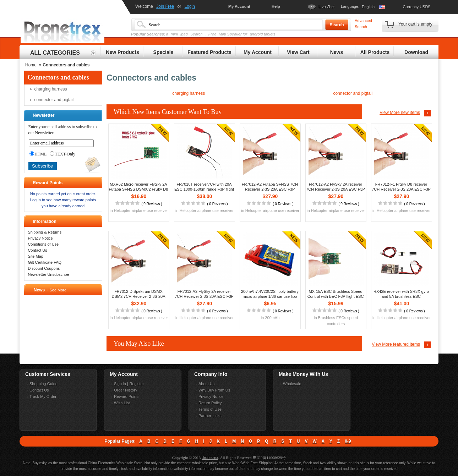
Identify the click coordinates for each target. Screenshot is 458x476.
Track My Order (43, 396)
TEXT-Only (62, 154)
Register (137, 384)
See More (58, 290)
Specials (163, 52)
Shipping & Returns (45, 232)
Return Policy (210, 403)
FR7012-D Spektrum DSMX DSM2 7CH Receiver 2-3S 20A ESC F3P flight (138, 296)
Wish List (122, 403)
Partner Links (210, 416)
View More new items (400, 113)
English (368, 7)
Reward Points (127, 396)
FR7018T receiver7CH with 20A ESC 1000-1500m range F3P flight (204, 187)
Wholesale (292, 384)
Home (31, 65)
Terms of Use (210, 409)
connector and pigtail (54, 100)
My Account (239, 6)
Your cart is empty (415, 24)
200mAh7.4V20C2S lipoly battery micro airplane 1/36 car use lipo (270, 294)
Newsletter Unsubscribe (48, 274)
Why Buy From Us (214, 390)
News (337, 52)
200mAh (272, 318)
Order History (126, 390)
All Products (375, 52)
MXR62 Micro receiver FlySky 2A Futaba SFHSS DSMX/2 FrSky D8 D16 (139, 189)
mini (174, 34)
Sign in (120, 384)
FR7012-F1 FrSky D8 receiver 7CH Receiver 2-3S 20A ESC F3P (401, 187)
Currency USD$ (416, 7)
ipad (184, 34)
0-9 (348, 441)
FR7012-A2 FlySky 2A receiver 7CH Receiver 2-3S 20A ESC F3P (336, 187)
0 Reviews (152, 204)
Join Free (165, 6)
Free (212, 34)
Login (190, 6)
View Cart (298, 52)
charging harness (51, 89)
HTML (38, 154)
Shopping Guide (43, 384)
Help (276, 6)
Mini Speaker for (233, 34)
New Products (122, 52)
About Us (206, 384)
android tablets (262, 34)
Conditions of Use (43, 244)
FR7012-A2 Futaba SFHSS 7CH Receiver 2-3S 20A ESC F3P (270, 187)
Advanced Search (363, 24)
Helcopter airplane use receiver (141, 210)
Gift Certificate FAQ (45, 262)
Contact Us (37, 250)
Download (416, 52)
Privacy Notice (40, 238)
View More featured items (396, 344)
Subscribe (42, 166)
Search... (198, 34)
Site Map (35, 256)
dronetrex (210, 458)
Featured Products (209, 52)
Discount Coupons (44, 268)
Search (337, 25)
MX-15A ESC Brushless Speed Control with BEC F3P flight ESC (336, 294)
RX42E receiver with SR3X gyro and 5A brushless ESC (401, 294)
